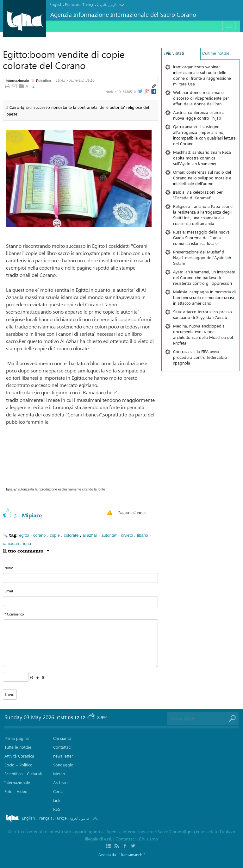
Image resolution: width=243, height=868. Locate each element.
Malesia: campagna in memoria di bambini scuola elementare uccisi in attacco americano (204, 297)
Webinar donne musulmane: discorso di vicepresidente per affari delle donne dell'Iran (201, 98)
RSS (57, 809)
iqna (27, 543)
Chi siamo (62, 738)
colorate (71, 535)
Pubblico (43, 81)
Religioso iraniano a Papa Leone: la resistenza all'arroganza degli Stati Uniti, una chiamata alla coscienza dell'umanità (203, 215)
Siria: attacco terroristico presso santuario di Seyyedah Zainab (202, 314)
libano (143, 535)
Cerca (58, 791)
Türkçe (88, 4)
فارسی (112, 5)
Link (57, 800)
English (56, 4)
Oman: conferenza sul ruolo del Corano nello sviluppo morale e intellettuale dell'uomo (202, 178)
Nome (9, 568)
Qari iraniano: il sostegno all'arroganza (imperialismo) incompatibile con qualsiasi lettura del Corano (204, 135)
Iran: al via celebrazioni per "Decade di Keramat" (198, 195)
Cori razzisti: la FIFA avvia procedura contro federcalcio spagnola (200, 357)
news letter (63, 756)
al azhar (90, 535)
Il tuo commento (23, 551)
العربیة (101, 5)
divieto (127, 535)
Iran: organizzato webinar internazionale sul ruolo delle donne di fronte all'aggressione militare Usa (202, 75)
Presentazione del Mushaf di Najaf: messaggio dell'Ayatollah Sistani (202, 257)
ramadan (11, 543)
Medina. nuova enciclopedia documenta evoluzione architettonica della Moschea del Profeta (203, 334)
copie (55, 535)
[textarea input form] (80, 643)
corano (40, 535)
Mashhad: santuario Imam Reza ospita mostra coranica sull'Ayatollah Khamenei (202, 158)
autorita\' (109, 535)
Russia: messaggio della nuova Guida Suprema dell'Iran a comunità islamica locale (201, 237)
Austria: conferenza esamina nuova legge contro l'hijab (199, 115)
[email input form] (80, 601)
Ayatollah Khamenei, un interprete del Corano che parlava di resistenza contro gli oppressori (204, 277)
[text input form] (80, 578)
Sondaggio (63, 765)
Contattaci (62, 747)
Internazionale (17, 81)
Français (72, 4)
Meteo (59, 774)
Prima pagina (17, 738)
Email (9, 591)
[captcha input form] (16, 677)
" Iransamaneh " (132, 854)
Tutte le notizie (18, 747)
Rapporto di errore (132, 513)
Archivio (60, 782)
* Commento (14, 614)
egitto (24, 535)
